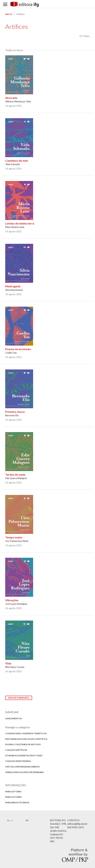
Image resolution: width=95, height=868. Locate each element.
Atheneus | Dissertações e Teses (24, 755)
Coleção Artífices (16, 750)
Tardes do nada (15, 474)
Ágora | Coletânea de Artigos (23, 744)
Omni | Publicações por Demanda (24, 772)
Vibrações (12, 600)
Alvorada (11, 98)
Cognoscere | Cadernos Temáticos (26, 733)
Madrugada (13, 286)
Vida (8, 663)
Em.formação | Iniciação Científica (26, 739)
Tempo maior (14, 537)
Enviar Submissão (19, 698)
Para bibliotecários (17, 802)
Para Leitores (13, 792)
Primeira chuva (15, 412)
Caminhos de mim (17, 161)
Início (9, 14)
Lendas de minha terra (20, 223)
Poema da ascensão (18, 349)
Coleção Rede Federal (18, 761)
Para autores (13, 797)
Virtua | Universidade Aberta (22, 767)
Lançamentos (14, 718)
